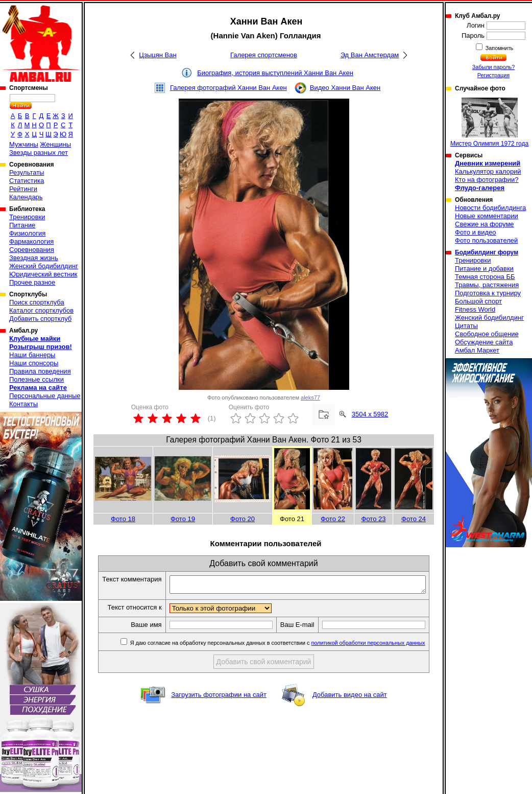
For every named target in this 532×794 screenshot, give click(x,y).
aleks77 (310, 398)
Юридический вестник (43, 274)
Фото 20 (243, 519)
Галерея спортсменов (264, 55)
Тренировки (27, 217)
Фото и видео (476, 232)
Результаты (27, 172)
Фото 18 (123, 519)
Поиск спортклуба (37, 302)
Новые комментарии (487, 216)
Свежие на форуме (485, 224)
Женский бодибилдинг (44, 266)
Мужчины (24, 144)
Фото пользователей (486, 240)
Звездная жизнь (34, 258)
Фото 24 (414, 519)
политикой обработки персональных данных (373, 661)
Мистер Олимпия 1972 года (489, 122)
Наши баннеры (32, 355)
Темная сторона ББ (485, 277)
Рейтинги (23, 189)
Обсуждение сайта (484, 342)
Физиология (27, 233)
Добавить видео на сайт (350, 713)
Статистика (27, 181)
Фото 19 (183, 519)
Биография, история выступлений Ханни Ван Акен (275, 73)
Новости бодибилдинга (490, 208)
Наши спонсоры (34, 363)
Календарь (26, 197)
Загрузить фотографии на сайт (219, 713)
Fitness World (475, 309)
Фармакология (31, 241)
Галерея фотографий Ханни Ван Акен (228, 88)
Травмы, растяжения (487, 285)
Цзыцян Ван (158, 55)
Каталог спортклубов (41, 310)
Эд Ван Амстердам (370, 55)
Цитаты (466, 326)
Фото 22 (333, 519)
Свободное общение (487, 334)
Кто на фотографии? (487, 180)
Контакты (23, 404)
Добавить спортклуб (40, 319)
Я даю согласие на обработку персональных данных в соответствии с (282, 661)
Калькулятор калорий (488, 171)
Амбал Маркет (477, 350)
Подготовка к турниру (488, 293)
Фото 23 (374, 519)
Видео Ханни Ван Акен (345, 88)
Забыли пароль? (494, 67)
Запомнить (499, 48)
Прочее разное (32, 282)
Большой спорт (478, 301)
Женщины (55, 144)
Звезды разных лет (39, 153)
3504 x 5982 (370, 414)
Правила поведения (40, 371)
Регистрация (493, 75)
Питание (22, 225)
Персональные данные (45, 396)
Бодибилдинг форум (487, 252)
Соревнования (32, 250)
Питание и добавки (484, 268)
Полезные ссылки (37, 379)
